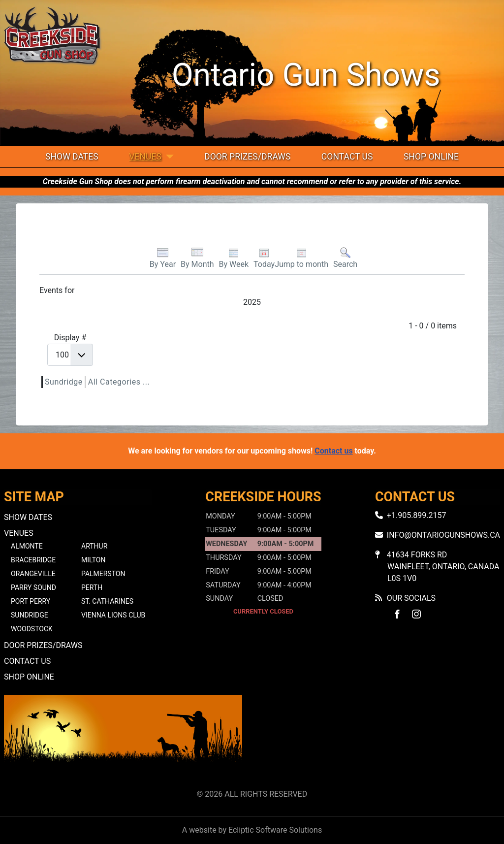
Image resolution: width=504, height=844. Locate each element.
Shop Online (431, 157)
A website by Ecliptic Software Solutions (252, 830)
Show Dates (72, 157)
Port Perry (31, 601)
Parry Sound (33, 587)
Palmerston (103, 574)
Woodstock (32, 629)
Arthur (94, 546)
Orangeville (33, 574)
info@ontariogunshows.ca (443, 535)
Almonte (27, 546)
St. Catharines (107, 601)
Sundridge (64, 382)
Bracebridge (33, 560)
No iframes (381, 740)
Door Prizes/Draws (247, 157)
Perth (92, 587)
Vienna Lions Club (113, 615)
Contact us (333, 451)
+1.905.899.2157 (417, 515)
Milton (93, 560)
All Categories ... (119, 382)
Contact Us (347, 157)
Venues (145, 157)
